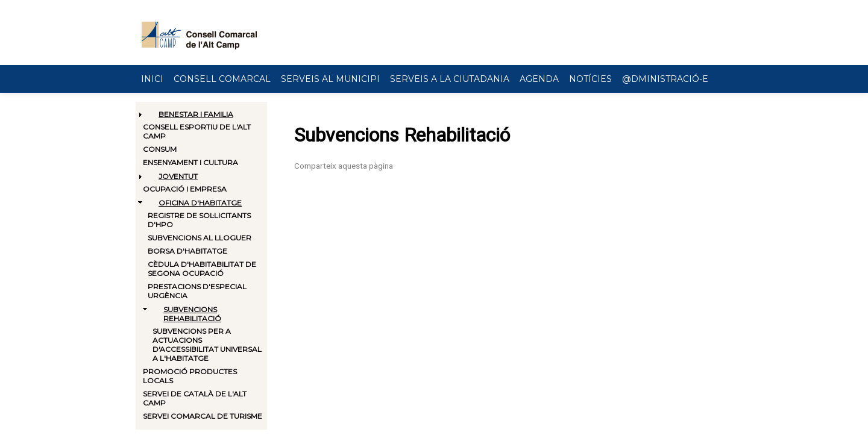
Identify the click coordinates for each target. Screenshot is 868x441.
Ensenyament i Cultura (190, 162)
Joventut (178, 176)
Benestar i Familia (196, 114)
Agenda (539, 79)
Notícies (590, 79)
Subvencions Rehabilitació (192, 314)
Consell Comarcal (222, 79)
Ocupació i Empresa (185, 189)
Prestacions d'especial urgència (197, 291)
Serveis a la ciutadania (450, 79)
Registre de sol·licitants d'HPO (199, 220)
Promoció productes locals (190, 376)
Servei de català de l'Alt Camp (195, 398)
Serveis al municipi (330, 79)
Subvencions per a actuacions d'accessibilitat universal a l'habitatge (207, 345)
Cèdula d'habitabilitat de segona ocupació (202, 269)
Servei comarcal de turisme (203, 416)
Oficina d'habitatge (200, 203)
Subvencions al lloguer (200, 238)
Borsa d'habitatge (187, 251)
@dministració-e (665, 79)
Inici (152, 79)
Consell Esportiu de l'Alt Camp (197, 131)
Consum (160, 149)
